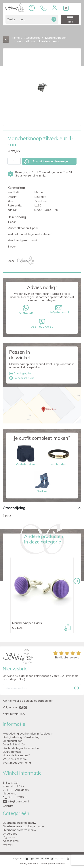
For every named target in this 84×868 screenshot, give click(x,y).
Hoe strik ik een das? (16, 755)
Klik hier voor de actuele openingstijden (28, 701)
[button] (55, 8)
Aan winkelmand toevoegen (47, 161)
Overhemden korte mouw (19, 830)
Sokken (42, 482)
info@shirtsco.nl (58, 309)
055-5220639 (18, 797)
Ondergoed (10, 833)
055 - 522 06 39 (42, 324)
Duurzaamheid (12, 752)
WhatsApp (26, 310)
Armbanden (59, 455)
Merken (8, 844)
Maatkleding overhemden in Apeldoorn (28, 733)
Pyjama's (9, 837)
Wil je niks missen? (15, 759)
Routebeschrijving (22, 378)
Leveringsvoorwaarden (52, 864)
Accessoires (11, 841)
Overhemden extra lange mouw (23, 826)
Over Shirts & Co (14, 744)
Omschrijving (14, 508)
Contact (8, 806)
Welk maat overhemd (17, 762)
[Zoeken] (32, 19)
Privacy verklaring (29, 864)
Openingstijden (20, 374)
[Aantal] (14, 161)
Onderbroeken (26, 455)
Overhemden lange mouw (20, 823)
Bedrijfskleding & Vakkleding (21, 737)
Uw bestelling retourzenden (21, 748)
